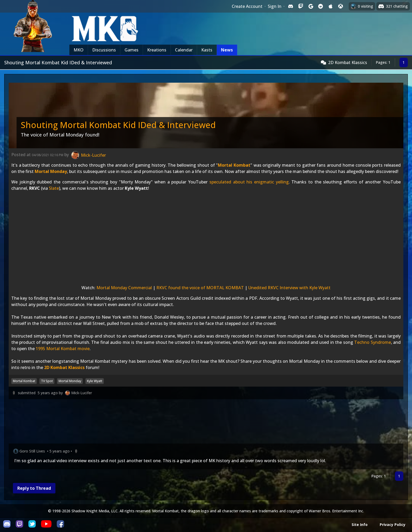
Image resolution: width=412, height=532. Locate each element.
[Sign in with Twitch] (301, 6)
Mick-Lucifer (82, 393)
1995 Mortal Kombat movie (63, 349)
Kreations (157, 50)
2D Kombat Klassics (348, 62)
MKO (79, 50)
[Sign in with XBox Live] (341, 6)
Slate (54, 188)
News (227, 50)
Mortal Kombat (234, 165)
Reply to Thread (34, 488)
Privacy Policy (393, 525)
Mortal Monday (51, 171)
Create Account (247, 6)
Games (132, 50)
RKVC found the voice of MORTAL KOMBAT (200, 288)
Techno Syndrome (372, 342)
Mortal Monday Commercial (124, 288)
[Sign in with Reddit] (321, 6)
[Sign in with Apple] (331, 6)
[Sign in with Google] (311, 6)
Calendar (184, 50)
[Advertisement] (166, 422)
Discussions (104, 50)
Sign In (275, 6)
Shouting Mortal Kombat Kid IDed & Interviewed (118, 125)
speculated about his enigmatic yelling (249, 182)
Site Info (360, 525)
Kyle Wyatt (95, 381)
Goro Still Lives (32, 451)
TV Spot (47, 381)
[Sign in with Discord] (291, 6)
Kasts (207, 50)
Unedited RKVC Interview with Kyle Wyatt (289, 288)
